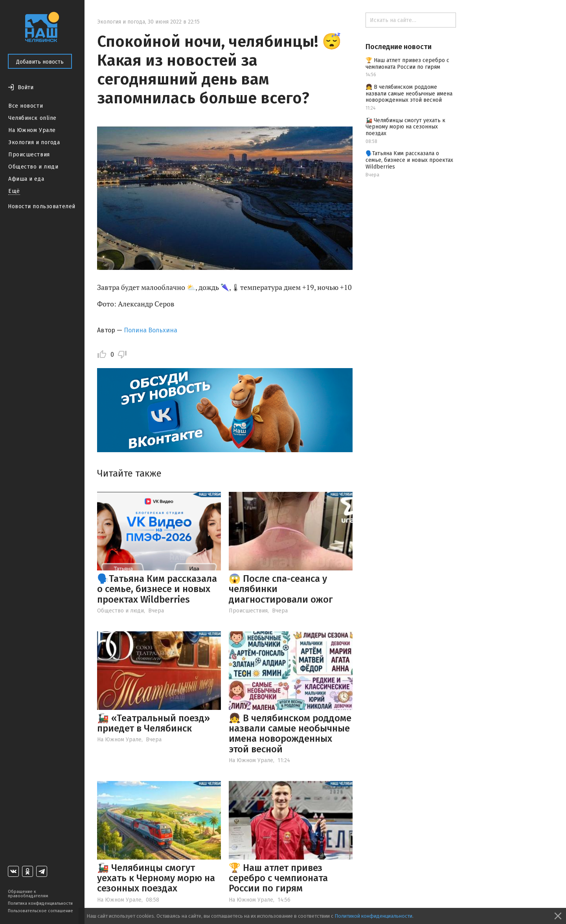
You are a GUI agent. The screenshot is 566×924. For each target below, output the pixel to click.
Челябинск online (32, 118)
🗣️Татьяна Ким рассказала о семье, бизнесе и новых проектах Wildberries (157, 589)
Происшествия (29, 155)
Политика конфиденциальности (40, 903)
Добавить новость (40, 62)
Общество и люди (33, 167)
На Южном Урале (32, 130)
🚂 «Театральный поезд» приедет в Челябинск (153, 723)
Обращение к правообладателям (28, 894)
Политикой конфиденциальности (373, 916)
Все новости (26, 106)
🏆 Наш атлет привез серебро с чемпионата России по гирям (278, 878)
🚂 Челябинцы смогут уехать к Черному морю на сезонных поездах (156, 878)
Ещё (14, 191)
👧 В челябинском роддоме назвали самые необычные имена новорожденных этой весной (290, 734)
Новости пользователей (42, 206)
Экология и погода (34, 142)
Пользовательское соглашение (40, 911)
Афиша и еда (26, 179)
